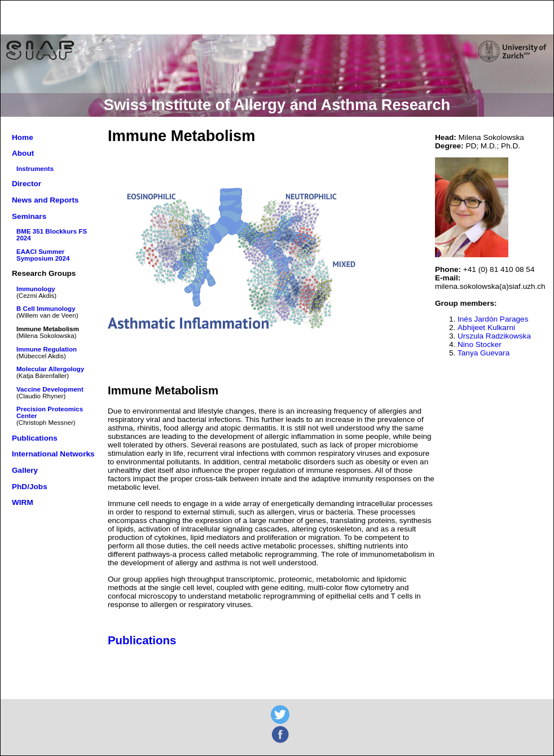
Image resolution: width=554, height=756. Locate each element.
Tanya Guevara (483, 353)
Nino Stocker (480, 344)
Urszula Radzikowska (494, 336)
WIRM (23, 502)
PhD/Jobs (30, 487)
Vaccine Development (50, 389)
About (23, 153)
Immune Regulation (47, 349)
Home (23, 137)
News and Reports (45, 200)
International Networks (53, 454)
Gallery (25, 470)
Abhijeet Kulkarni (486, 328)
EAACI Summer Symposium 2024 (43, 255)
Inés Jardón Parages (493, 319)
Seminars (29, 216)
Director (27, 184)
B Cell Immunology (46, 309)
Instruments (35, 169)
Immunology (36, 289)
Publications (35, 438)
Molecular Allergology (50, 369)
